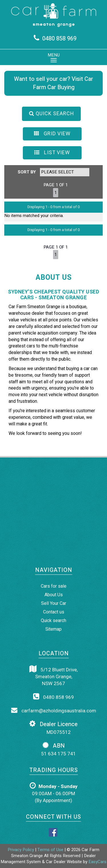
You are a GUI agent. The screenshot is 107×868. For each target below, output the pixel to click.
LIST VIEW (52, 153)
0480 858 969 (59, 39)
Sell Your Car (54, 603)
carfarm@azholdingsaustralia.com (54, 711)
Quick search (53, 621)
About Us (54, 595)
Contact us (54, 612)
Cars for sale (54, 586)
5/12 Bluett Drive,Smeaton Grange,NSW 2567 (53, 676)
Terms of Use (51, 850)
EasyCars (97, 862)
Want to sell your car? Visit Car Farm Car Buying (53, 83)
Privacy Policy (21, 850)
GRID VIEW (52, 134)
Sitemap (53, 629)
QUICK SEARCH (52, 114)
